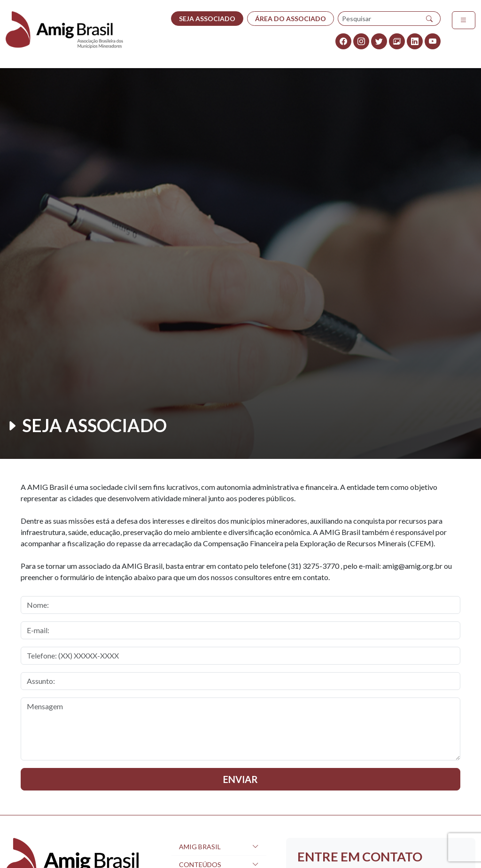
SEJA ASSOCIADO (207, 19)
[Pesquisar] (430, 19)
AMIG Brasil (200, 847)
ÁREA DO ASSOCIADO (291, 19)
